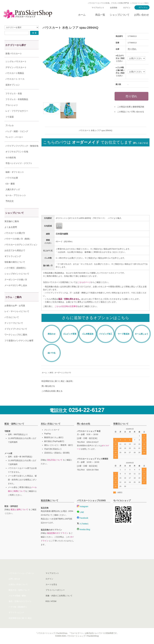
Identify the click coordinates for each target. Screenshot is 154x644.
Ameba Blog (83, 529)
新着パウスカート (14, 53)
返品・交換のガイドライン (20, 601)
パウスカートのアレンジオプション (21, 251)
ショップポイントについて (17, 280)
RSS (48, 601)
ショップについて (120, 15)
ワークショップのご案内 (16, 341)
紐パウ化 (52, 353)
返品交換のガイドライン (58, 533)
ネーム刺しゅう (142, 334)
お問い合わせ (142, 15)
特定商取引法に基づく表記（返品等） (58, 381)
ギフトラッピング (13, 263)
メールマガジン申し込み (16, 292)
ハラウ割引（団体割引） (16, 275)
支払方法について (55, 460)
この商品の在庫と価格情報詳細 (131, 107)
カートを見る (51, 584)
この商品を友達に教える (52, 391)
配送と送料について (19, 509)
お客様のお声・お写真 (15, 312)
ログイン (127, 8)
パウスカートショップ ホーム (21, 573)
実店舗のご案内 (12, 228)
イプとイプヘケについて (16, 336)
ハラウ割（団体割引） (18, 607)
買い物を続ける (48, 386)
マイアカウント (98, 8)
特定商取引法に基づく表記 (20, 618)
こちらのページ (84, 282)
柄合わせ (52, 334)
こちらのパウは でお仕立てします (95, 142)
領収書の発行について (15, 269)
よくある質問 (11, 234)
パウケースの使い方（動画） (18, 246)
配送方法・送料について (19, 590)
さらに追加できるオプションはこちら (95, 318)
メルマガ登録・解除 (17, 596)
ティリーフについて (14, 330)
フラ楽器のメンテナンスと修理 (19, 347)
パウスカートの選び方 (15, 240)
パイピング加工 (106, 334)
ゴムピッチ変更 (70, 334)
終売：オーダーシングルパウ (60, 373)
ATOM (54, 601)
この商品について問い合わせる (131, 112)
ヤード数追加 (124, 334)
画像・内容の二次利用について (59, 596)
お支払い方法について (18, 584)
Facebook (82, 518)
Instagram (83, 506)
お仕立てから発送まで (15, 257)
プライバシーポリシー (55, 590)
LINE (80, 512)
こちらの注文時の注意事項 (66, 306)
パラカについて (12, 324)
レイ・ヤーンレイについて (17, 318)
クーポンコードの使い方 (16, 286)
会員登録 (114, 8)
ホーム (82, 15)
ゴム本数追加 (88, 334)
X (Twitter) (83, 524)
